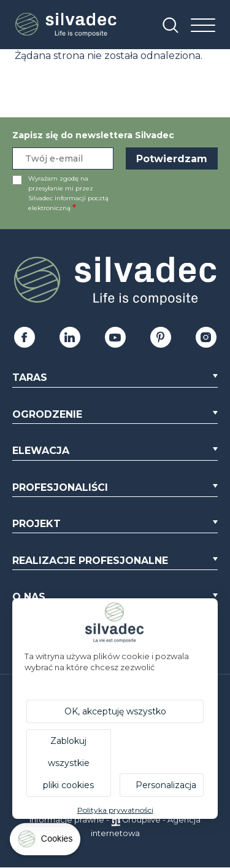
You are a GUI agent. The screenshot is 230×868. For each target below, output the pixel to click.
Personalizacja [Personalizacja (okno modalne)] (166, 785)
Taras (30, 377)
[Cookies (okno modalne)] (46, 842)
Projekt (36, 524)
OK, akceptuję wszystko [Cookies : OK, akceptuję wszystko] (115, 711)
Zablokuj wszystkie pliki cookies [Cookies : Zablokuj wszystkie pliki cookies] (68, 763)
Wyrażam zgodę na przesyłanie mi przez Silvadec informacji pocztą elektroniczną (68, 193)
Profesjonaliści (60, 487)
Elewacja (41, 451)
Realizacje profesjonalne (90, 561)
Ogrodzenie (47, 414)
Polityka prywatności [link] (115, 810)
